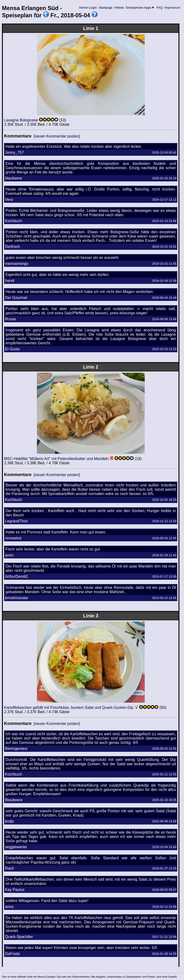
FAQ (160, 8)
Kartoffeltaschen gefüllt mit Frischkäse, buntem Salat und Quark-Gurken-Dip (69, 708)
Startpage (106, 8)
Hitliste (119, 8)
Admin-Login (88, 8)
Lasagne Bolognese (21, 120)
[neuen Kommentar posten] (57, 136)
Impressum (172, 8)
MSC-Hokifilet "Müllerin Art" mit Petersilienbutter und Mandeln (56, 459)
